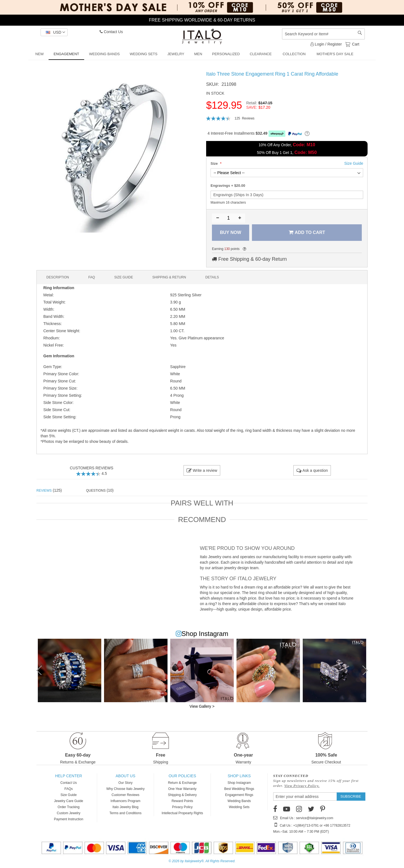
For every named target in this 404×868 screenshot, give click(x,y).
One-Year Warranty (182, 789)
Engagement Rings (239, 795)
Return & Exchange (182, 783)
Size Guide (69, 795)
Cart (355, 44)
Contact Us (111, 32)
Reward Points (182, 801)
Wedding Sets (239, 807)
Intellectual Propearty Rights (182, 813)
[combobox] (323, 34)
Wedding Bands (239, 801)
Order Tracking (69, 807)
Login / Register (326, 44)
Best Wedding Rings (239, 789)
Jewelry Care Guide (69, 801)
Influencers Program (126, 801)
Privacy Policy (182, 807)
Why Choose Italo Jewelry (125, 789)
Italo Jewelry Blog (126, 807)
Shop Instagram (239, 783)
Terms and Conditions (126, 813)
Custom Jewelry (69, 813)
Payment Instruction (69, 819)
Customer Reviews (125, 795)
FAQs (69, 789)
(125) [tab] (49, 490)
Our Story (125, 783)
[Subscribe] (351, 797)
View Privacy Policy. (302, 786)
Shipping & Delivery (182, 795)
